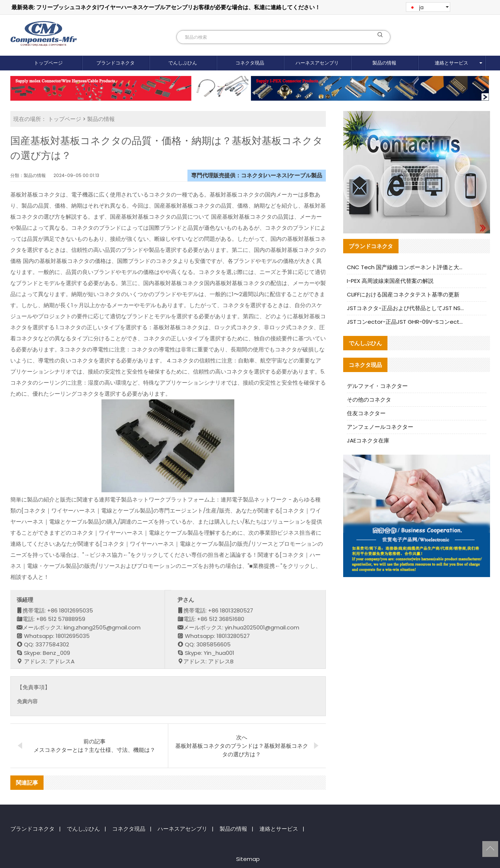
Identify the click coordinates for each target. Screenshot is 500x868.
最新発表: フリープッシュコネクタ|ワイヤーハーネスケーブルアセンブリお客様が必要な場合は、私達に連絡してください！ (166, 7)
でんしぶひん (183, 63)
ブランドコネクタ (115, 63)
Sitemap (248, 859)
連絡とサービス (451, 63)
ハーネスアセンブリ (317, 63)
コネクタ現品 (250, 63)
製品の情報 (384, 63)
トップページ (48, 63)
